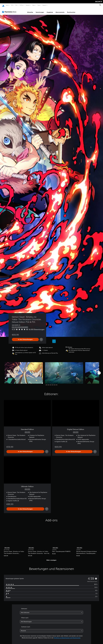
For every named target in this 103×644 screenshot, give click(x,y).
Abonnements (60, 10)
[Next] (99, 371)
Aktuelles (30, 10)
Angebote (50, 10)
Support (44, 5)
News (34, 5)
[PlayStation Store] (10, 10)
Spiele (7, 5)
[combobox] (51, 611)
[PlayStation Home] (3, 5)
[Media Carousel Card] (24, 371)
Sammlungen (40, 10)
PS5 (12, 5)
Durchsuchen (71, 10)
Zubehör (28, 5)
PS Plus (21, 5)
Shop (39, 5)
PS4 (16, 5)
